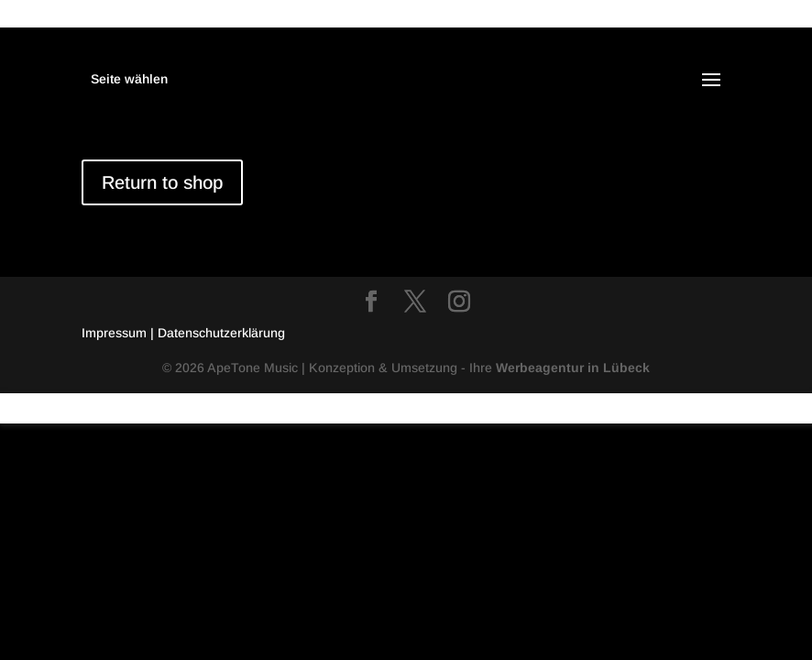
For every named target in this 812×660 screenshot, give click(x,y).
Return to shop (162, 182)
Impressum (116, 333)
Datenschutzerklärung (221, 333)
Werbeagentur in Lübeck (573, 368)
